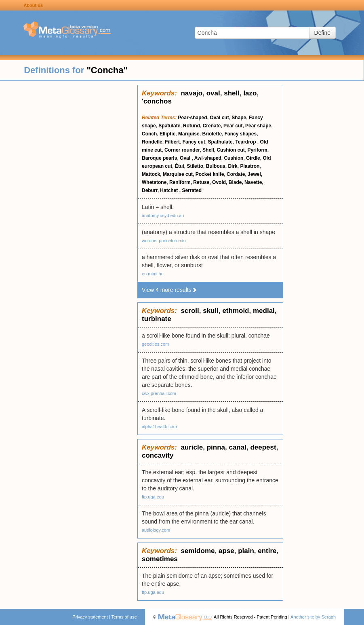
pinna (216, 447)
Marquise (189, 134)
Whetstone (154, 182)
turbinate (157, 319)
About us (33, 5)
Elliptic (167, 134)
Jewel (254, 174)
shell (232, 93)
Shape (239, 118)
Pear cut (233, 126)
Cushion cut (230, 150)
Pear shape (258, 126)
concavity (158, 455)
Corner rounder (182, 150)
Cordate (236, 174)
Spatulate (169, 126)
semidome (198, 551)
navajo (191, 93)
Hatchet (169, 190)
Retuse (201, 182)
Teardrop (246, 142)
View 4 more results (169, 290)
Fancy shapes (241, 134)
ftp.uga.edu (153, 497)
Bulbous (216, 166)
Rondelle (152, 142)
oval (213, 93)
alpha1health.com (159, 427)
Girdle (253, 158)
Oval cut (219, 118)
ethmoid (236, 311)
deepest (263, 447)
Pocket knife (210, 174)
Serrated (192, 190)
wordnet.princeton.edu (164, 241)
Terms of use (124, 617)
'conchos (157, 101)
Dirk (232, 166)
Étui (180, 166)
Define (322, 33)
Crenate (212, 126)
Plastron (250, 166)
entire (267, 551)
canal (237, 447)
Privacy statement (90, 617)
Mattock (151, 174)
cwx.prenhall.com (159, 393)
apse (226, 551)
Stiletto (195, 166)
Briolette (212, 134)
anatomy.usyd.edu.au (163, 215)
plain (246, 551)
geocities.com (155, 344)
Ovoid (219, 182)
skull (211, 311)
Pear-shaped (193, 118)
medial (264, 311)
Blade (235, 182)
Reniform (180, 182)
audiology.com (156, 530)
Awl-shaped (208, 158)
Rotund (191, 126)
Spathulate (220, 142)
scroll (190, 311)
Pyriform (257, 150)
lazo (250, 93)
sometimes (160, 559)
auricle (192, 447)
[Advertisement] (69, 206)
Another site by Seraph (313, 617)
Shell (208, 150)
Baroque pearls (159, 158)
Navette (253, 182)
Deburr (150, 190)
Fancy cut (194, 142)
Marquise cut (178, 174)
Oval (186, 158)
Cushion (234, 158)
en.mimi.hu (153, 274)
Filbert (172, 142)
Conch (149, 134)
